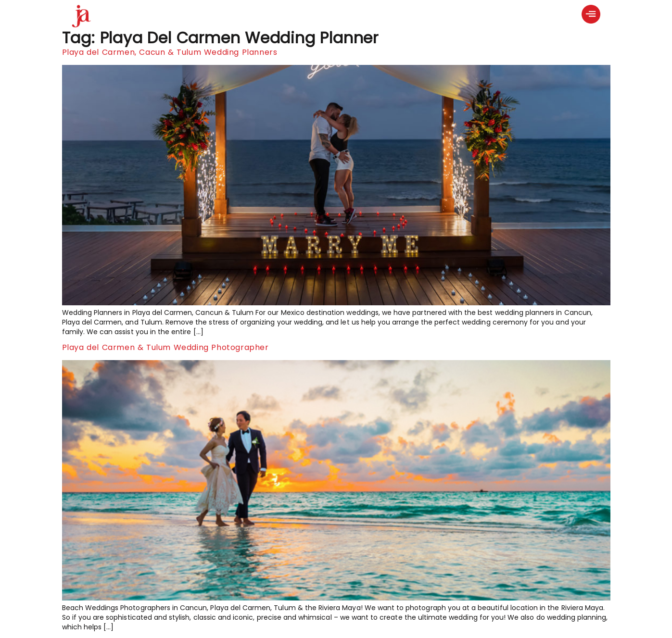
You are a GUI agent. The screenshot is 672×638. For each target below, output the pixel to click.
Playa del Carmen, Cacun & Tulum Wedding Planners (170, 52)
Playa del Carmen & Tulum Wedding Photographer (165, 347)
